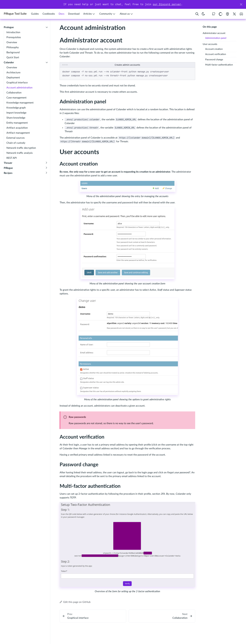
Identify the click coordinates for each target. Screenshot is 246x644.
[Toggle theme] (203, 14)
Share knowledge (16, 118)
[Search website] (197, 14)
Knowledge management (20, 103)
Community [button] (108, 14)
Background (13, 52)
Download (74, 14)
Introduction (13, 32)
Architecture (13, 73)
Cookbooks (49, 14)
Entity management (17, 123)
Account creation (214, 49)
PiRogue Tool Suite (15, 14)
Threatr (8, 163)
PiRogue (8, 168)
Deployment (13, 78)
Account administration (19, 88)
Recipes (8, 173)
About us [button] (127, 14)
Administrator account (214, 33)
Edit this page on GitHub (75, 602)
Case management (16, 98)
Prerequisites (14, 37)
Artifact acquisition (17, 128)
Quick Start (13, 57)
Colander (9, 62)
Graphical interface (17, 83)
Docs (61, 14)
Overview (12, 42)
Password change (214, 60)
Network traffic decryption (21, 148)
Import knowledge (16, 113)
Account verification (216, 54)
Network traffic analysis (20, 153)
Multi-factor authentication (219, 65)
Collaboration (14, 93)
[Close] (241, 4)
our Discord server (167, 4)
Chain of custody (16, 143)
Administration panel (216, 38)
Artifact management (18, 133)
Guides (35, 14)
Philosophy (13, 47)
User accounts (210, 44)
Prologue (9, 27)
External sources (16, 138)
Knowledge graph (16, 108)
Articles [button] (89, 14)
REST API (12, 158)
